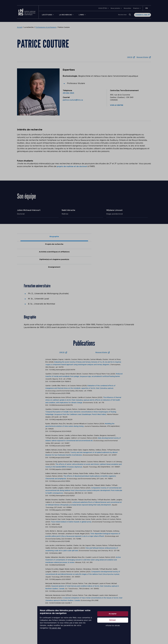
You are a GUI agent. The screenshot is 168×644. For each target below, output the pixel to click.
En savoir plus (76, 633)
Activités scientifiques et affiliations (84, 238)
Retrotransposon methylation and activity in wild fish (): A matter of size (81, 604)
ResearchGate (142, 57)
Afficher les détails (126, 635)
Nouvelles (127, 8)
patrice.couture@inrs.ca (73, 100)
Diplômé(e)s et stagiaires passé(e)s (111, 238)
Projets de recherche (57, 237)
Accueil (20, 27)
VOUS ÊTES (103, 8)
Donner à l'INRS (141, 15)
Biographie (30, 237)
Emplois (136, 8)
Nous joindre (115, 8)
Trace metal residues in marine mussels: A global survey (71, 492)
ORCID (128, 57)
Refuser (126, 629)
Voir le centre (117, 105)
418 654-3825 (68, 93)
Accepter (126, 623)
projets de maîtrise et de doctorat (73, 166)
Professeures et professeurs (46, 27)
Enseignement (138, 237)
